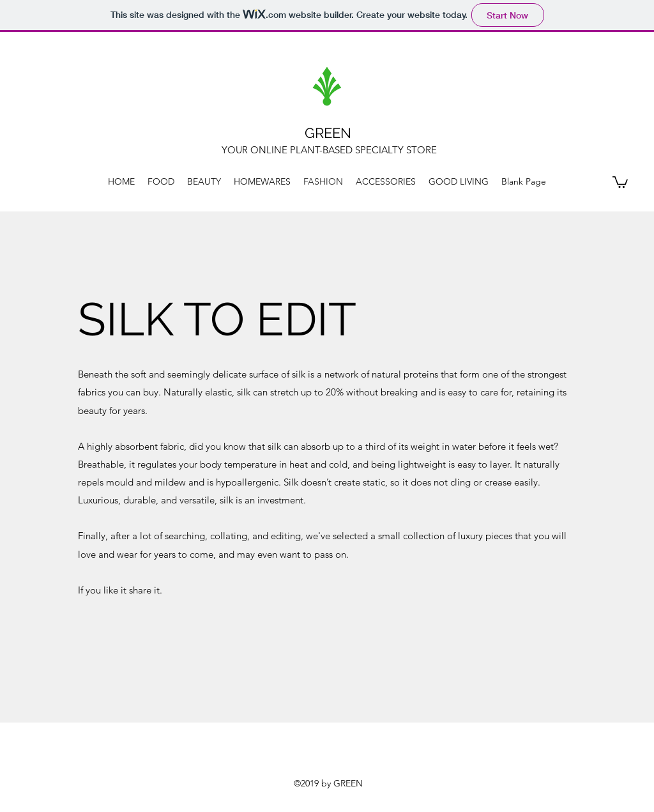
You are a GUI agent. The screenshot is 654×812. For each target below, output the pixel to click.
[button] (620, 181)
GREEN (328, 133)
